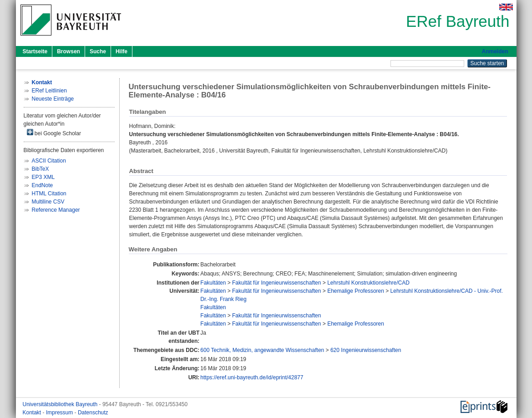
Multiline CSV (48, 202)
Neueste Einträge (53, 99)
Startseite (35, 51)
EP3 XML (43, 177)
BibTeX (41, 169)
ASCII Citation (49, 161)
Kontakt (33, 413)
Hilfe (122, 51)
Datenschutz (93, 413)
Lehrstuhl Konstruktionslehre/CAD (368, 283)
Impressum (60, 413)
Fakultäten (213, 283)
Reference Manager (56, 210)
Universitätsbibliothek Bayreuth (61, 404)
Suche (98, 51)
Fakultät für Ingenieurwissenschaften (276, 283)
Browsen (68, 51)
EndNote (43, 185)
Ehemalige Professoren (356, 291)
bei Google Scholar (54, 133)
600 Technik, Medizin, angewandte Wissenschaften (262, 350)
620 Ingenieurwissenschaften (366, 350)
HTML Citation (49, 194)
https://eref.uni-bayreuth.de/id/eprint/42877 (252, 377)
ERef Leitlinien (49, 91)
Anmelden (495, 51)
